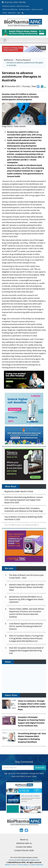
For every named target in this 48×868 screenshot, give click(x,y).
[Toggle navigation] (5, 40)
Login (19, 13)
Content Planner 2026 (24, 850)
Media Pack (12, 13)
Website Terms (10, 865)
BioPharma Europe (23, 6)
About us (24, 839)
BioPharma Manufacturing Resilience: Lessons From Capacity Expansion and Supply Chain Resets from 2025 (24, 500)
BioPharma (9, 60)
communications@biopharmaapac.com (24, 860)
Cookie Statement (37, 865)
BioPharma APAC (37, 9)
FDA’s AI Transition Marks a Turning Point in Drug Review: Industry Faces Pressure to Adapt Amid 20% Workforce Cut (26, 638)
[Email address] (18, 768)
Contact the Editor (24, 847)
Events (5, 13)
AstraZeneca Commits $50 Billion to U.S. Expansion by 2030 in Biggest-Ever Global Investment (26, 599)
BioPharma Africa (25, 9)
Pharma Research (23, 60)
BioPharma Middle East (10, 9)
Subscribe (40, 768)
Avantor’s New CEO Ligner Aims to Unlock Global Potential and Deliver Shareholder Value (26, 587)
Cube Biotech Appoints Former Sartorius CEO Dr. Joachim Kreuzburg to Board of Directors (26, 626)
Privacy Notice (23, 865)
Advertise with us (24, 843)
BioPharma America (9, 6)
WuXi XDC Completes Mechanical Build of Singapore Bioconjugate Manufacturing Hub (26, 650)
